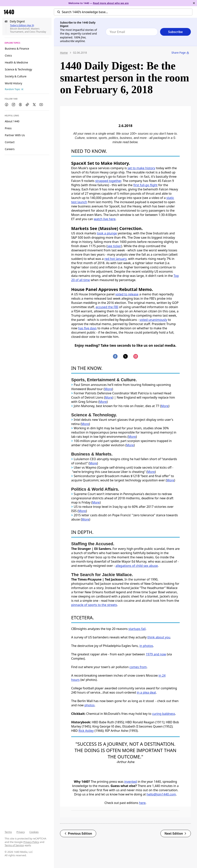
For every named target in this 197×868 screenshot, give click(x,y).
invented (131, 782)
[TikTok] (27, 105)
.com (172, 794)
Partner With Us (15, 135)
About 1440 (12, 121)
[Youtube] (41, 105)
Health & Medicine (16, 62)
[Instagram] (13, 105)
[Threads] (20, 105)
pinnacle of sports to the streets (94, 605)
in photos (146, 646)
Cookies (34, 832)
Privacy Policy (31, 842)
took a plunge (107, 233)
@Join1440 (161, 794)
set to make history (141, 168)
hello (150, 794)
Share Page (180, 53)
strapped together (108, 181)
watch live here (105, 219)
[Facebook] (7, 105)
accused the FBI (107, 307)
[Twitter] (34, 105)
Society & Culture (16, 76)
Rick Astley (86, 731)
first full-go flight (145, 185)
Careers (10, 149)
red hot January (116, 259)
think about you (159, 637)
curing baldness (164, 714)
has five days (87, 328)
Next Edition (176, 833)
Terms (8, 832)
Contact (10, 142)
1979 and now (156, 654)
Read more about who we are (111, 3)
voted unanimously (153, 320)
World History (13, 83)
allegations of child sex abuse (137, 566)
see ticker (114, 246)
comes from (138, 667)
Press (8, 128)
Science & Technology (18, 69)
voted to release (127, 294)
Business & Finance (17, 49)
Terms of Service (14, 845)
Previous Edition (78, 833)
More (108, 389)
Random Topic (14, 89)
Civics (8, 55)
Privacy (20, 832)
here (142, 803)
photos (90, 705)
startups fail (137, 629)
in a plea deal (146, 692)
